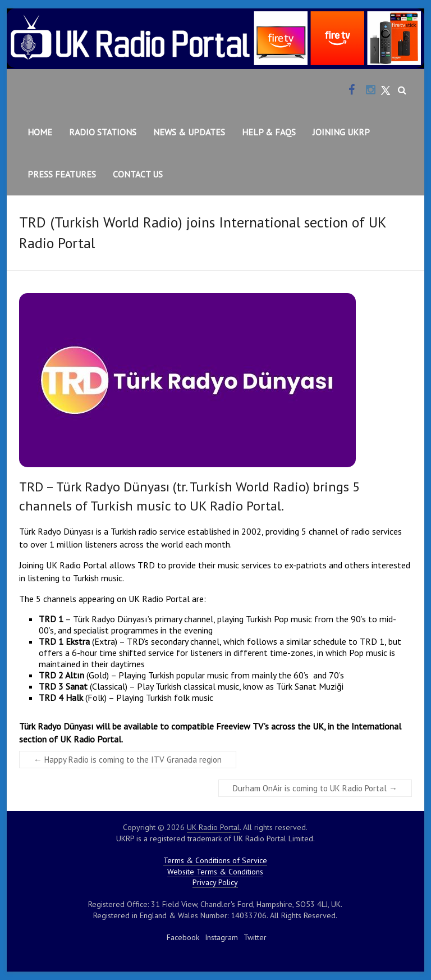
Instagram (221, 937)
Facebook (183, 937)
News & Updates (189, 132)
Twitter (255, 937)
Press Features (62, 174)
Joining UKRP (341, 132)
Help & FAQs (269, 132)
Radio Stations (103, 132)
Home (40, 132)
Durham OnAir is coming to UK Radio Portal (315, 788)
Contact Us (138, 174)
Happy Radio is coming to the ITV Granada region (128, 760)
